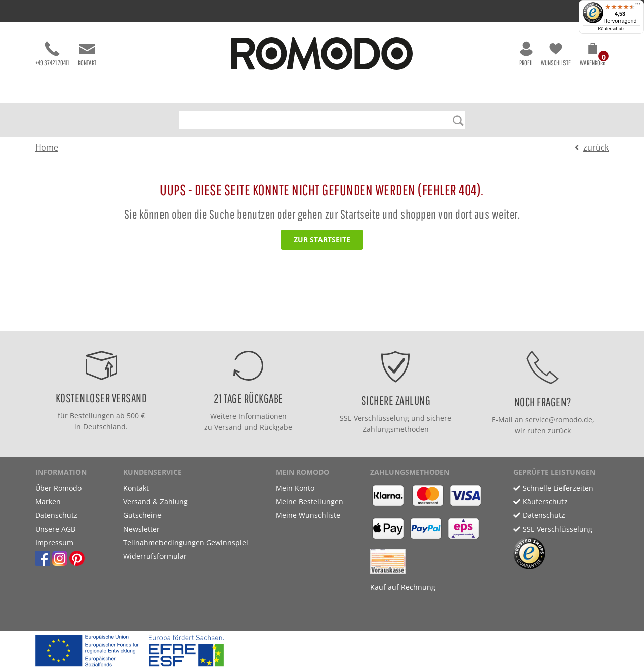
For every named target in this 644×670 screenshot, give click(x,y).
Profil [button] (526, 54)
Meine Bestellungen (309, 502)
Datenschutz (56, 515)
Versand (228, 427)
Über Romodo (58, 488)
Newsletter (142, 529)
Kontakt (87, 54)
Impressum (54, 542)
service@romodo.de (559, 420)
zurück (596, 147)
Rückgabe (276, 427)
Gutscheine (142, 515)
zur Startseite (322, 239)
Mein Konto (295, 488)
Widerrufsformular (155, 556)
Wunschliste (556, 54)
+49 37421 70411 (52, 54)
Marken (48, 502)
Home (47, 147)
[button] (592, 56)
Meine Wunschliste (308, 515)
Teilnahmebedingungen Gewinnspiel (186, 542)
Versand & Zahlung (155, 502)
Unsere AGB (55, 529)
